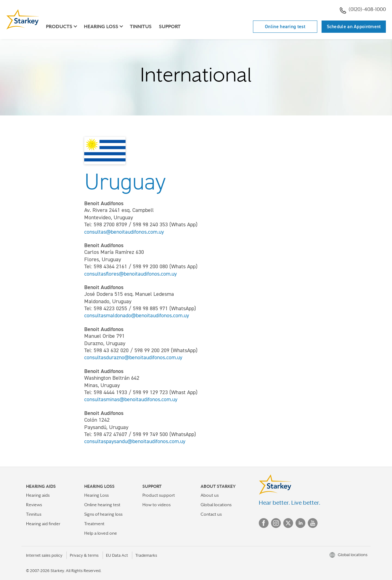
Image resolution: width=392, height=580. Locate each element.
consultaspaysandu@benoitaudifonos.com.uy (135, 441)
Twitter (288, 523)
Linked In (300, 523)
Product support (159, 495)
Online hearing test (285, 26)
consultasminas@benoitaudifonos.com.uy (131, 399)
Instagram (276, 523)
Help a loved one (101, 533)
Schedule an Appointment (354, 26)
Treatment (94, 524)
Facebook (264, 523)
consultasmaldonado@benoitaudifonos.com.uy (137, 315)
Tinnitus (141, 27)
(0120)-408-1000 (363, 10)
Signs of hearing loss (103, 514)
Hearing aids (38, 495)
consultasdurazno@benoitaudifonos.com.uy (133, 357)
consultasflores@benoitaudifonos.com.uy (130, 274)
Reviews (34, 505)
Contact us (211, 514)
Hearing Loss (96, 495)
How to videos (156, 505)
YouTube (313, 523)
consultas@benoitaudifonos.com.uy (124, 232)
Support (170, 27)
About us (210, 495)
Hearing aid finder (43, 524)
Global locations (216, 505)
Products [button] (59, 27)
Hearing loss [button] (101, 27)
